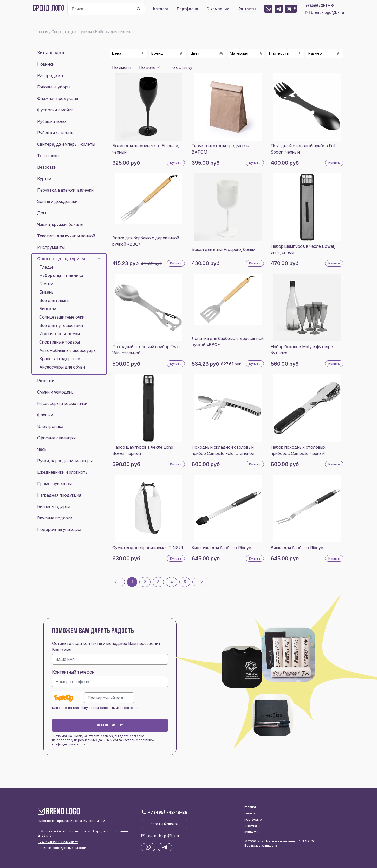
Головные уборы (54, 87)
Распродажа (50, 75)
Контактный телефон (73, 672)
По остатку (181, 67)
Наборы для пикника (61, 275)
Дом (42, 213)
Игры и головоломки (60, 334)
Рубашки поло (51, 121)
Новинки (46, 64)
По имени (122, 67)
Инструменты (51, 247)
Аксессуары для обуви (62, 367)
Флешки (45, 415)
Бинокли (48, 309)
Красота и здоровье (60, 359)
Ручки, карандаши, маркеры (65, 461)
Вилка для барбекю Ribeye (297, 548)
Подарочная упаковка (59, 529)
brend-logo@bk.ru (325, 12)
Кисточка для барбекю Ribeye (221, 548)
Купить (176, 163)
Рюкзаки (46, 381)
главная (251, 807)
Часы (42, 449)
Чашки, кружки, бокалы (60, 224)
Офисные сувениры (56, 438)
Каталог (161, 9)
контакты (251, 832)
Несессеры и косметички (62, 403)
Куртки (44, 179)
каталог (250, 813)
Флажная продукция (58, 98)
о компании (253, 826)
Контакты (247, 9)
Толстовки (48, 156)
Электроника (50, 426)
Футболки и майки (55, 110)
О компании (218, 9)
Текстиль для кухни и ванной (66, 236)
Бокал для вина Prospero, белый (223, 249)
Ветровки (47, 167)
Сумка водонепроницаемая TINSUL (148, 548)
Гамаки (46, 284)
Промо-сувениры (54, 484)
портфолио (253, 819)
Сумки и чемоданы (56, 392)
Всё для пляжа (54, 300)
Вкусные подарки (55, 518)
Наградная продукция (59, 495)
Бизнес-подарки (54, 506)
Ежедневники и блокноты (63, 472)
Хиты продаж (51, 53)
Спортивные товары (60, 342)
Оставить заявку (110, 725)
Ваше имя (62, 650)
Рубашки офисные (55, 133)
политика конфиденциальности (62, 848)
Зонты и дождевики (57, 201)
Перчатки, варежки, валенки (65, 190)
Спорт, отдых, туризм (69, 259)
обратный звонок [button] (165, 824)
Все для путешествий (61, 325)
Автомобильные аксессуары (68, 350)
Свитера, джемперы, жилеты (66, 144)
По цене (147, 67)
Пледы (46, 267)
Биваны (47, 292)
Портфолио (187, 9)
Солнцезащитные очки (62, 317)
